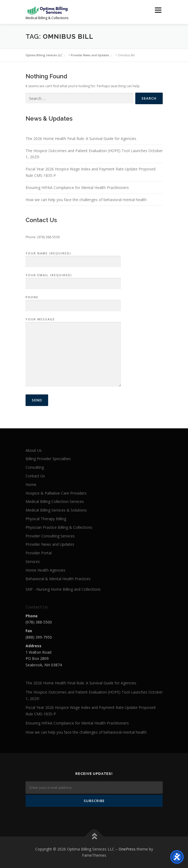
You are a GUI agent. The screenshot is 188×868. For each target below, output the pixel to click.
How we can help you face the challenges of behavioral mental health (86, 200)
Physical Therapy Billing (46, 519)
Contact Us (35, 476)
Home (31, 484)
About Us (34, 450)
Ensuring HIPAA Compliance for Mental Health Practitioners (77, 188)
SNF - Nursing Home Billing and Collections (63, 589)
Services (33, 561)
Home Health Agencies (45, 570)
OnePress (127, 849)
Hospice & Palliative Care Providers (56, 493)
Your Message (73, 352)
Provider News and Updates (50, 544)
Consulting (35, 467)
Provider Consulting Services (50, 536)
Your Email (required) (73, 279)
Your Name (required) (73, 258)
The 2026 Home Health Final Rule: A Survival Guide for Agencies (81, 139)
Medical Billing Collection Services (55, 501)
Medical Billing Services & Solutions (56, 510)
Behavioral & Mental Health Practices (58, 579)
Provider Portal (39, 553)
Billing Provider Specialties (48, 459)
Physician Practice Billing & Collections (59, 527)
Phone (73, 302)
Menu (158, 10)
